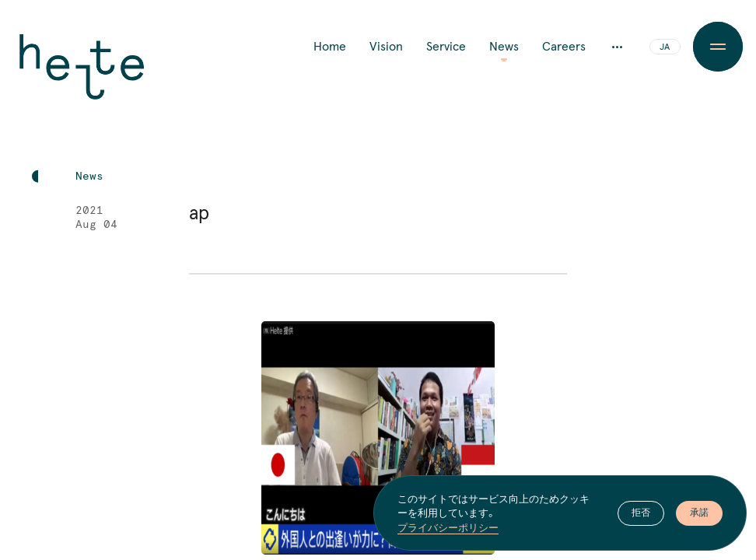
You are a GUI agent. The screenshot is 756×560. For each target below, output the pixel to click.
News (504, 47)
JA (665, 47)
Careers (564, 47)
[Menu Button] (718, 47)
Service (446, 47)
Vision (386, 47)
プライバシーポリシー (448, 527)
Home (330, 47)
